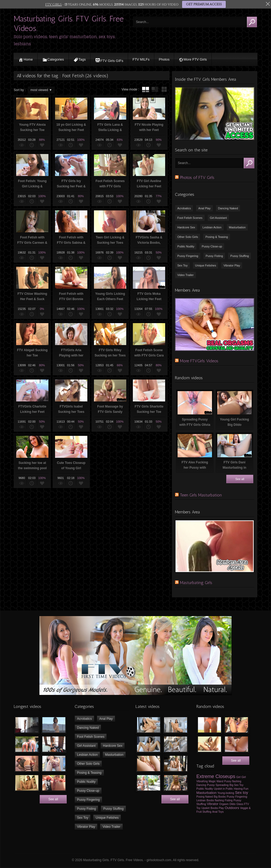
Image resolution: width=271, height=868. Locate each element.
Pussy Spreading (218, 785)
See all (240, 479)
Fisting (229, 800)
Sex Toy (182, 265)
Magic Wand (216, 781)
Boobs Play (217, 808)
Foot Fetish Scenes (190, 218)
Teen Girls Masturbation (201, 495)
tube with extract (155, 89)
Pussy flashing (233, 781)
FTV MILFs (141, 59)
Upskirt (205, 808)
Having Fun (241, 789)
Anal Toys (218, 812)
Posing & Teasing (217, 237)
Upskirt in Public (223, 789)
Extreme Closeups (216, 776)
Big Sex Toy (236, 785)
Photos (164, 59)
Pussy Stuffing (240, 256)
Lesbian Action (212, 227)
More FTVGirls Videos (199, 361)
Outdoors (232, 808)
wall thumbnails (164, 89)
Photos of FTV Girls (197, 177)
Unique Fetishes (206, 265)
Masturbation (237, 227)
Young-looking (226, 793)
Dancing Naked (228, 208)
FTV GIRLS (54, 4)
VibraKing (202, 781)
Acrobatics (184, 208)
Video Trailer (186, 275)
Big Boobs (220, 797)
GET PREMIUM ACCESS (204, 4)
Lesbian (201, 800)
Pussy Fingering (188, 256)
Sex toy (241, 793)
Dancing (201, 785)
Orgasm (224, 804)
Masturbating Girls (196, 583)
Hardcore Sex (186, 227)
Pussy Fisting (214, 256)
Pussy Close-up (212, 246)
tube (146, 89)
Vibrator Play (232, 265)
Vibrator (213, 804)
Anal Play (204, 208)
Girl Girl (241, 777)
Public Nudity (186, 246)
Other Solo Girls (188, 237)
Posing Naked (205, 797)
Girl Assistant (218, 218)
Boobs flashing (215, 800)
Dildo (232, 804)
